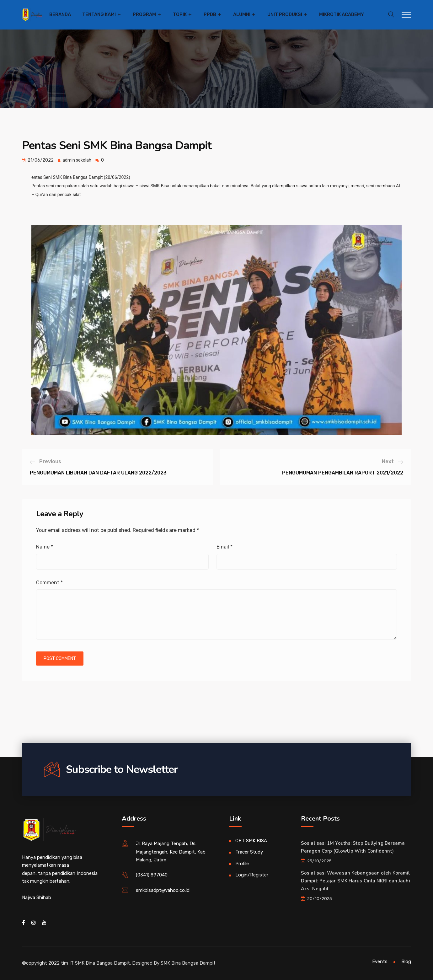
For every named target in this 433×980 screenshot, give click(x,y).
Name (45, 547)
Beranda (60, 14)
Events (380, 961)
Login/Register (252, 875)
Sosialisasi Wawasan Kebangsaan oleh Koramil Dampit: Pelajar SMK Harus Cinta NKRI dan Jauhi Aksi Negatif (355, 881)
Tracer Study (249, 852)
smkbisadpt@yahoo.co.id (163, 890)
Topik (180, 14)
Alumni (242, 14)
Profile (242, 864)
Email (225, 547)
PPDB (210, 14)
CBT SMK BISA (251, 841)
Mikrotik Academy (342, 14)
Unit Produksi (285, 14)
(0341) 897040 (152, 875)
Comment (49, 583)
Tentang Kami (99, 14)
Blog (406, 961)
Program (144, 14)
